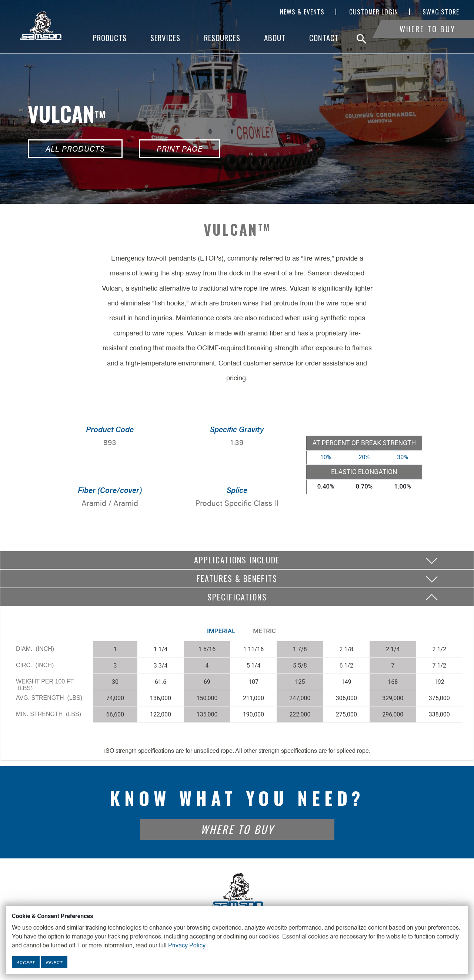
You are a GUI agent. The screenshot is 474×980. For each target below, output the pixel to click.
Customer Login (374, 12)
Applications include (237, 560)
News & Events (302, 12)
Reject (54, 962)
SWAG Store (441, 12)
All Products (75, 148)
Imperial (221, 631)
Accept (26, 962)
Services (165, 38)
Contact (324, 38)
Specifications (237, 597)
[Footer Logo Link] (237, 891)
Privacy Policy (187, 946)
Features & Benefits (237, 578)
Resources (222, 38)
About (275, 38)
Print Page (180, 148)
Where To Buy (428, 38)
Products (110, 38)
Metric (264, 631)
